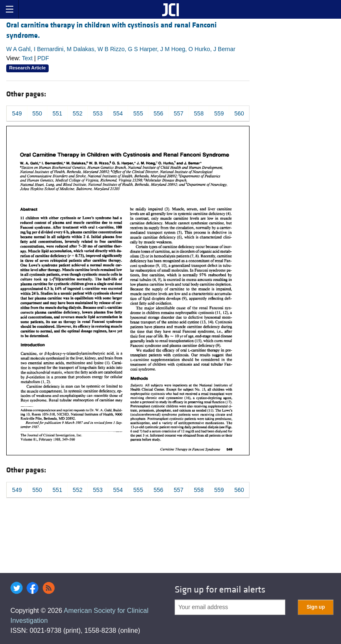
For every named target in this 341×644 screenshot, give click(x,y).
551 (57, 113)
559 (219, 113)
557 (179, 113)
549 (17, 113)
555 (138, 113)
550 (37, 113)
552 (78, 113)
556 (158, 113)
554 (118, 113)
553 (98, 113)
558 (199, 113)
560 (239, 113)
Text (27, 58)
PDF (43, 58)
